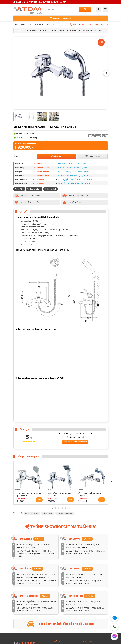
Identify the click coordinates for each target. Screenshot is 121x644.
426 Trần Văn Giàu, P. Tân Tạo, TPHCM (74, 183)
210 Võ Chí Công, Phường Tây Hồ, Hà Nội (75, 176)
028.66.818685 (42, 172)
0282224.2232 (42, 183)
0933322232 (87, 24)
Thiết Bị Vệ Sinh (32, 31)
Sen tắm (36, 224)
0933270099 (44, 578)
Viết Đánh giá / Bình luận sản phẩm (75, 442)
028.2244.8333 (42, 164)
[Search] (85, 9)
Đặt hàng (57, 156)
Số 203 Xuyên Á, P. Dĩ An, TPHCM (72, 164)
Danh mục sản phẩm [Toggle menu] (61, 18)
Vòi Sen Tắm (45, 31)
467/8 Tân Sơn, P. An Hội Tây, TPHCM (73, 168)
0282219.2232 (42, 179)
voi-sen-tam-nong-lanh (65, 513)
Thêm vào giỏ (92, 156)
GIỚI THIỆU (20, 24)
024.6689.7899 (42, 176)
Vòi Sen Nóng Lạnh (34, 189)
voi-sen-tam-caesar (32, 513)
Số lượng (17, 156)
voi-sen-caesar (48, 513)
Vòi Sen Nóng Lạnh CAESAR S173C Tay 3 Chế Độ (85, 31)
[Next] (106, 73)
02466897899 (32, 578)
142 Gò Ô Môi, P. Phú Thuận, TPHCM (73, 172)
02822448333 (101, 24)
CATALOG (57, 24)
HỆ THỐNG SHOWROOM (39, 24)
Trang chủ (19, 31)
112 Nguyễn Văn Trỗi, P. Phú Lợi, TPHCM (75, 179)
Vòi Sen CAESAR (58, 31)
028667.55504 (42, 168)
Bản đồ (39, 539)
